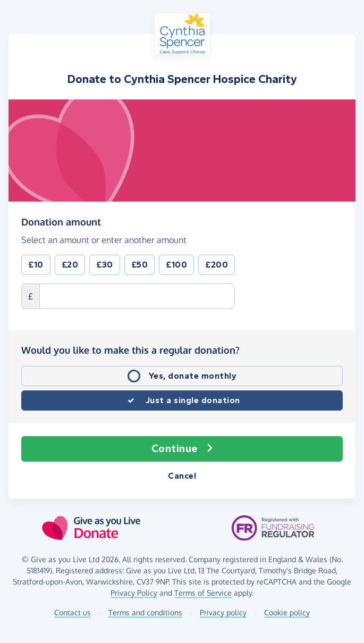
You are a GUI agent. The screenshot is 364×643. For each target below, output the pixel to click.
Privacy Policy (134, 593)
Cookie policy (287, 612)
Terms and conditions (145, 612)
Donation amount (61, 221)
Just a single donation (193, 400)
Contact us (73, 612)
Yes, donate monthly (193, 376)
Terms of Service (203, 593)
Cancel (182, 476)
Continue (182, 449)
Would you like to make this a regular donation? (130, 350)
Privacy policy (223, 612)
